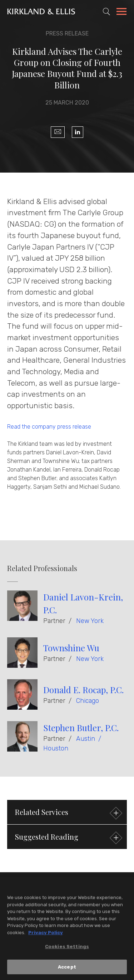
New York (90, 621)
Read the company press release (49, 427)
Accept (67, 969)
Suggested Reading (68, 838)
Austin (86, 739)
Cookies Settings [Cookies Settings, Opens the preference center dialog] (67, 949)
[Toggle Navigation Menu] (121, 13)
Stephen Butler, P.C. (81, 728)
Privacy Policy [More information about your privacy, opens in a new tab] (46, 934)
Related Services (68, 813)
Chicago (88, 701)
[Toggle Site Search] (106, 11)
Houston (56, 748)
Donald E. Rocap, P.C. (83, 690)
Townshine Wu (71, 648)
